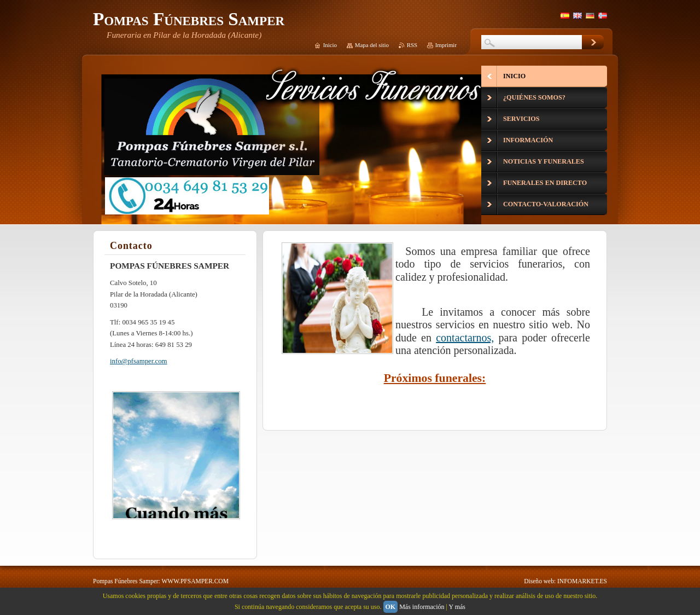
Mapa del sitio (372, 45)
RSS (412, 45)
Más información (422, 607)
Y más (457, 607)
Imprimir (446, 45)
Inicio (330, 45)
